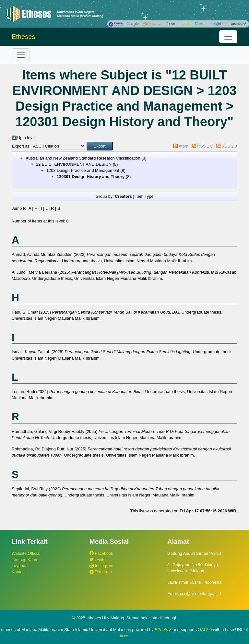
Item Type (144, 196)
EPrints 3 (163, 630)
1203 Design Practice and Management (83, 170)
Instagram (101, 566)
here (124, 636)
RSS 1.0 (205, 146)
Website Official (26, 553)
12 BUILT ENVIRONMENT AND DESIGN (74, 164)
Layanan (20, 566)
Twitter (98, 560)
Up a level (26, 138)
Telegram (101, 572)
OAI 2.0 (205, 630)
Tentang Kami (24, 560)
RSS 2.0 (229, 146)
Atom (184, 146)
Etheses (23, 37)
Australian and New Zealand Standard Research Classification (83, 158)
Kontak (18, 572)
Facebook (101, 553)
